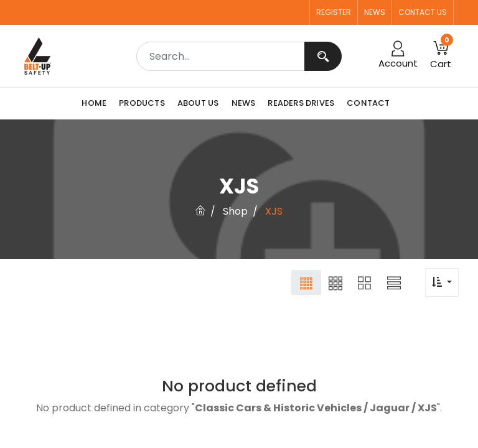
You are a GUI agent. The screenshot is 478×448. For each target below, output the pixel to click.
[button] (306, 282)
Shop (235, 211)
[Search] (323, 56)
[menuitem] (97, 103)
